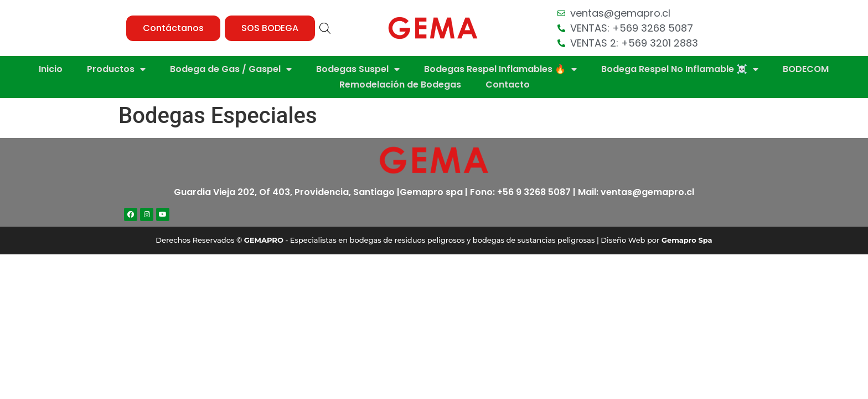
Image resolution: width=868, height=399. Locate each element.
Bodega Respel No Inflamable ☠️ (680, 69)
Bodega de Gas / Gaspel (231, 69)
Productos (116, 69)
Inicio (51, 69)
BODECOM (806, 69)
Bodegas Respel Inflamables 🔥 (500, 69)
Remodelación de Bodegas (400, 85)
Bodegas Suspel (358, 69)
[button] (173, 28)
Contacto (508, 85)
